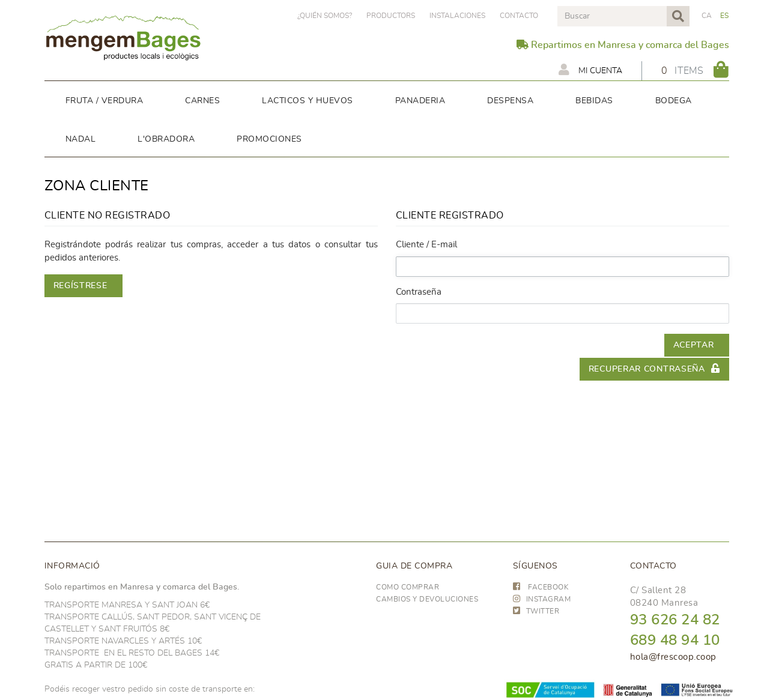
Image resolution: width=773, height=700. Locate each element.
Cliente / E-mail (426, 245)
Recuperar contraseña (654, 368)
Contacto (519, 16)
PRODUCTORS (391, 16)
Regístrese (80, 286)
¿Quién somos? (325, 16)
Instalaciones (457, 16)
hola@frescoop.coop (673, 657)
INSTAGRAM (542, 599)
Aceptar (694, 345)
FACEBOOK (541, 587)
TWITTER (536, 611)
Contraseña (419, 292)
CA (707, 16)
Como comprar (408, 587)
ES (725, 16)
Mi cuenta (590, 70)
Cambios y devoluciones (427, 599)
